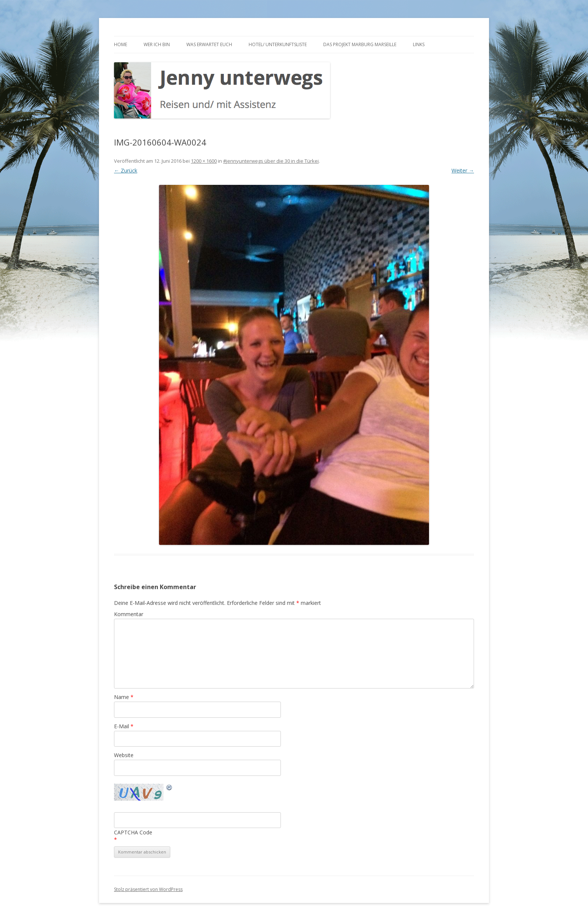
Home (121, 44)
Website (124, 755)
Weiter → (463, 170)
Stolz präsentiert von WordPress (148, 889)
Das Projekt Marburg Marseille (360, 44)
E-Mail (124, 726)
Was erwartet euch (209, 44)
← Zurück (126, 170)
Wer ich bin (157, 44)
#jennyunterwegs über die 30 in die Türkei (271, 161)
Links (419, 44)
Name (124, 697)
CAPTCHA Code (133, 832)
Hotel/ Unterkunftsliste (278, 44)
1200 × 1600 (204, 161)
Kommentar (129, 614)
